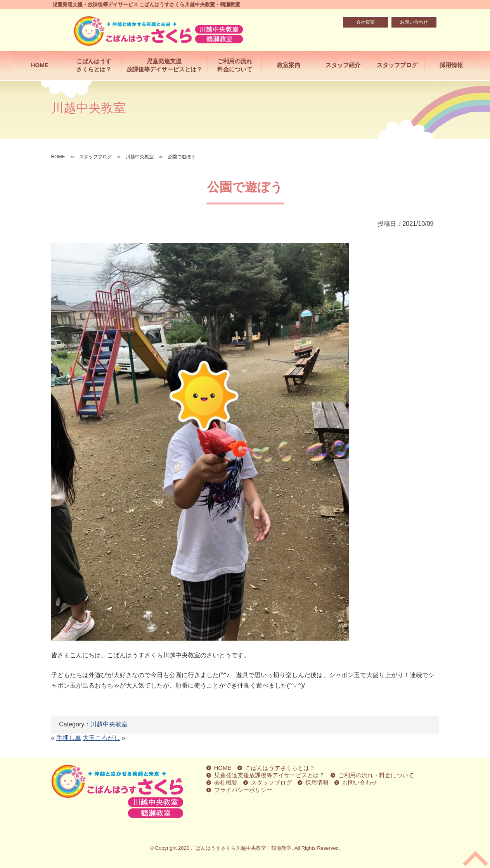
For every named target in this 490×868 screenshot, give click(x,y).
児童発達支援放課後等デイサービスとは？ (164, 65)
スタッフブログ (397, 65)
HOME (40, 65)
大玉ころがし (101, 738)
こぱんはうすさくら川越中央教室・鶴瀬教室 (241, 848)
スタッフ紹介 (343, 65)
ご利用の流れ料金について (235, 65)
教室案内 (289, 65)
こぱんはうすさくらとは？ (94, 65)
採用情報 (451, 65)
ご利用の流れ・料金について (376, 775)
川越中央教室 (109, 724)
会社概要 (365, 22)
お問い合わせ (414, 22)
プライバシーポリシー (243, 790)
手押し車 (69, 738)
